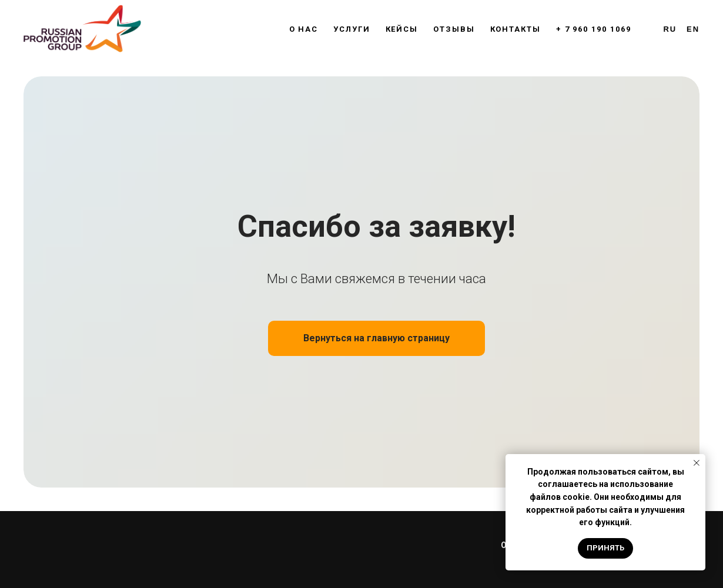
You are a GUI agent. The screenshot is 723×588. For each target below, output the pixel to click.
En (693, 29)
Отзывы (454, 29)
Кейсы (402, 29)
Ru (670, 29)
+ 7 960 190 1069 (594, 29)
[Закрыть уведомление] (697, 463)
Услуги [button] (352, 29)
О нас (304, 29)
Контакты (516, 29)
